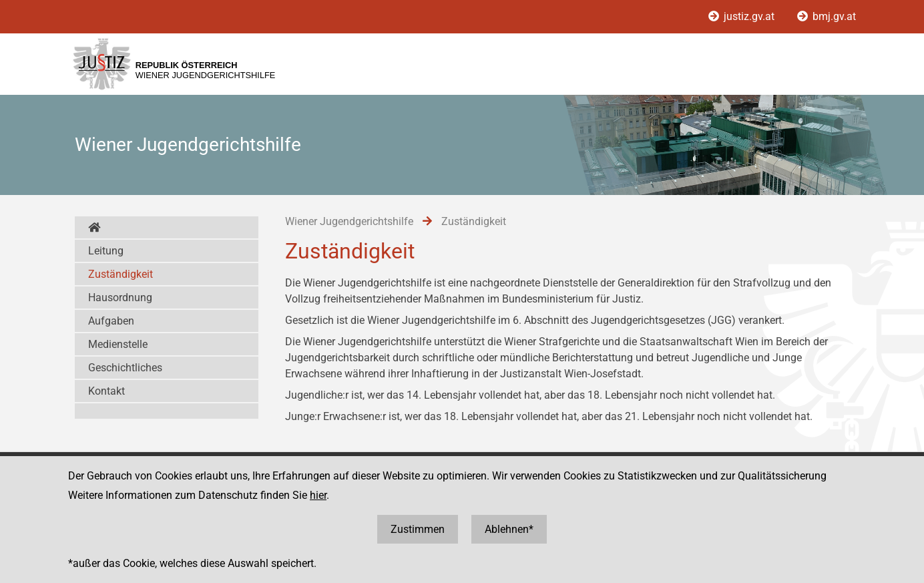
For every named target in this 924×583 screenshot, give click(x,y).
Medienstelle (118, 344)
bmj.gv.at (827, 16)
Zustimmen (418, 529)
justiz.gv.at (743, 16)
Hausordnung (120, 298)
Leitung (106, 251)
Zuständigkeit (121, 274)
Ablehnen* (509, 529)
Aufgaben (111, 321)
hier (318, 495)
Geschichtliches (125, 368)
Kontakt (106, 391)
